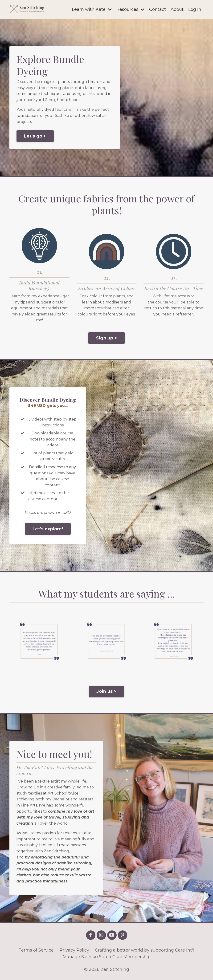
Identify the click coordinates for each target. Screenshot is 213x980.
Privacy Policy (74, 950)
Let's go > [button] (35, 136)
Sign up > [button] (106, 338)
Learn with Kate (92, 9)
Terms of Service (36, 950)
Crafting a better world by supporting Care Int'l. (145, 950)
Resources (130, 9)
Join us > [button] (106, 691)
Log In (195, 9)
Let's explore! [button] (48, 529)
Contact (158, 9)
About (177, 9)
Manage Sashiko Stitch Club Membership (107, 957)
